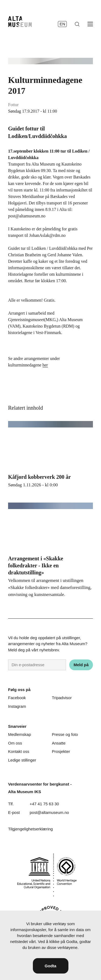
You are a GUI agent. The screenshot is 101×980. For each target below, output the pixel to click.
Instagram (17, 706)
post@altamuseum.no (49, 812)
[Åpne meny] (90, 24)
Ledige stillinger (22, 760)
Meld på (81, 665)
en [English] (62, 24)
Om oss (15, 743)
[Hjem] (20, 22)
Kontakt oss (19, 751)
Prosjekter (61, 751)
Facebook (17, 698)
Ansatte (59, 743)
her (45, 365)
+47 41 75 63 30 (44, 804)
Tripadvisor (62, 698)
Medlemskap (20, 734)
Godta (50, 966)
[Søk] (77, 24)
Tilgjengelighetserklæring (30, 829)
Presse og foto (65, 734)
